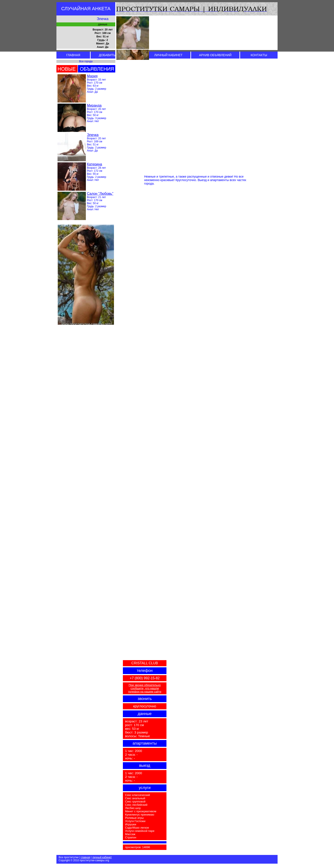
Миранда (94, 105)
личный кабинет (102, 857)
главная (85, 857)
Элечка (93, 135)
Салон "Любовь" (100, 194)
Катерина (94, 164)
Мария (92, 76)
